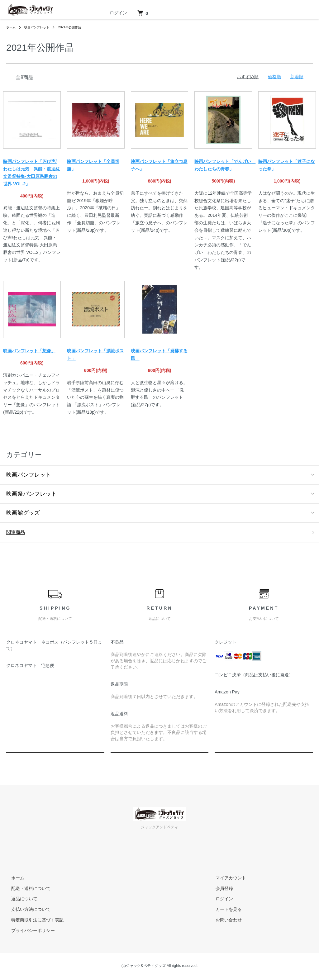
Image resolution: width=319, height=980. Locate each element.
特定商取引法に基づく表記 (32, 922)
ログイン (118, 13)
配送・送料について (26, 890)
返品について (19, 901)
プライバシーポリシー (28, 932)
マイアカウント (226, 880)
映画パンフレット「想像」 (29, 351)
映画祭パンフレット (31, 494)
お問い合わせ (224, 922)
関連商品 (17, 533)
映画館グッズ (23, 513)
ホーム (12, 27)
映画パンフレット (41, 27)
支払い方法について (26, 911)
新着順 (297, 77)
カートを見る (224, 911)
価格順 (274, 77)
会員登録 (219, 890)
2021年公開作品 (79, 27)
